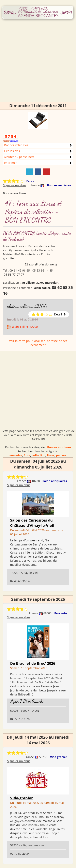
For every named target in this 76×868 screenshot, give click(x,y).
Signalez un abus (15, 185)
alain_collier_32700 (27, 306)
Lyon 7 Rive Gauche (27, 701)
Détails (30, 181)
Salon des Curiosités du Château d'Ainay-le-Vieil (32, 523)
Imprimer (10, 163)
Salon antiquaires (55, 481)
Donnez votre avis (16, 145)
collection (39, 455)
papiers (61, 455)
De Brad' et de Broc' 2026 (33, 663)
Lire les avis (12, 151)
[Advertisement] (38, 64)
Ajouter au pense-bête (19, 157)
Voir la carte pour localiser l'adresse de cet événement (38, 343)
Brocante (61, 613)
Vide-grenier (21, 798)
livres (51, 455)
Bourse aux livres (59, 185)
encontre (16, 455)
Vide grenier (58, 757)
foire (27, 455)
